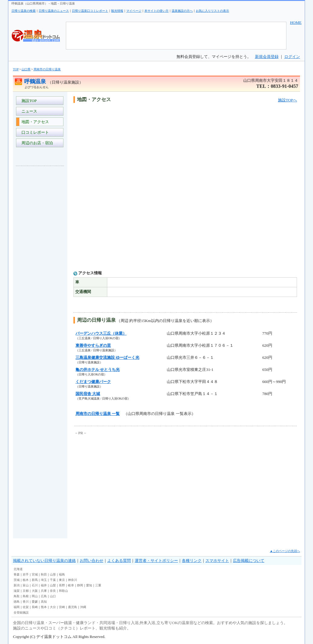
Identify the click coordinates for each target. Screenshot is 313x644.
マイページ (134, 11)
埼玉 (44, 580)
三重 (98, 585)
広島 (44, 596)
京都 (26, 591)
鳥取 (17, 596)
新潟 (17, 585)
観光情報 (117, 11)
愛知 (89, 585)
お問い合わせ (92, 561)
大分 (53, 607)
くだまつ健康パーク (93, 382)
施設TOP (28, 101)
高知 (44, 602)
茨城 (17, 580)
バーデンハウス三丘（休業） (101, 333)
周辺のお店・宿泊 (36, 143)
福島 (62, 574)
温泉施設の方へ (182, 11)
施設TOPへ (287, 100)
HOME (296, 22)
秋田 (44, 574)
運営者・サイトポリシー (156, 561)
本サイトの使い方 (156, 11)
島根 (26, 596)
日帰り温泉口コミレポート (90, 11)
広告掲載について (249, 561)
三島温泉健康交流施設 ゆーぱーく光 (107, 357)
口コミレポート (34, 132)
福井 (44, 585)
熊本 (44, 607)
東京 (62, 580)
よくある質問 (119, 561)
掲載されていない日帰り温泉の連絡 (44, 561)
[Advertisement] (40, 261)
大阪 (35, 591)
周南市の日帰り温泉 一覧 (98, 414)
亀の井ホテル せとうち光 (98, 370)
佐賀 (26, 607)
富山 (26, 585)
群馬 (35, 580)
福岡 (17, 607)
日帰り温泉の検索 (24, 11)
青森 (17, 574)
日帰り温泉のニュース (54, 11)
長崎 (35, 607)
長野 (62, 585)
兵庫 (44, 591)
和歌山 (63, 591)
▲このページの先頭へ (285, 551)
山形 (53, 574)
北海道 (18, 569)
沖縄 (83, 607)
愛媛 (35, 602)
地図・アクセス (34, 122)
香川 (26, 602)
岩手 (26, 574)
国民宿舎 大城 (88, 394)
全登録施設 (21, 612)
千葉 (53, 580)
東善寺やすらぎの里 (93, 345)
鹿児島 (73, 607)
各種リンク (192, 561)
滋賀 (17, 591)
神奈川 (73, 580)
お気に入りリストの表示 (212, 11)
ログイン (292, 57)
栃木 (26, 580)
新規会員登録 (267, 57)
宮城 (35, 574)
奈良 (53, 591)
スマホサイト (217, 561)
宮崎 (62, 607)
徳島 (17, 602)
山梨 (53, 585)
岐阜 (71, 585)
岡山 (35, 596)
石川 (35, 585)
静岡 (80, 585)
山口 (53, 596)
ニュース (28, 111)
